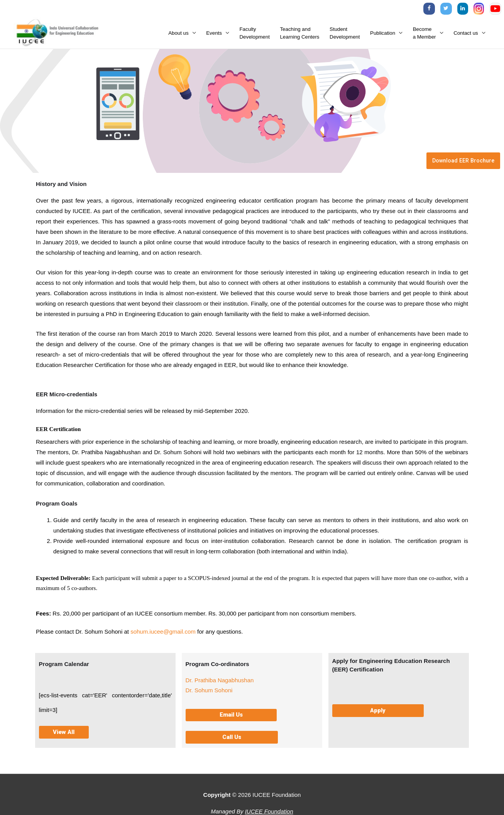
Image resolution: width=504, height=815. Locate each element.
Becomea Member (425, 36)
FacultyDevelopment (255, 36)
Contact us (466, 36)
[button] (231, 721)
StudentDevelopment (345, 36)
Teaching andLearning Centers (299, 36)
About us (178, 36)
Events (214, 36)
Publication (383, 36)
